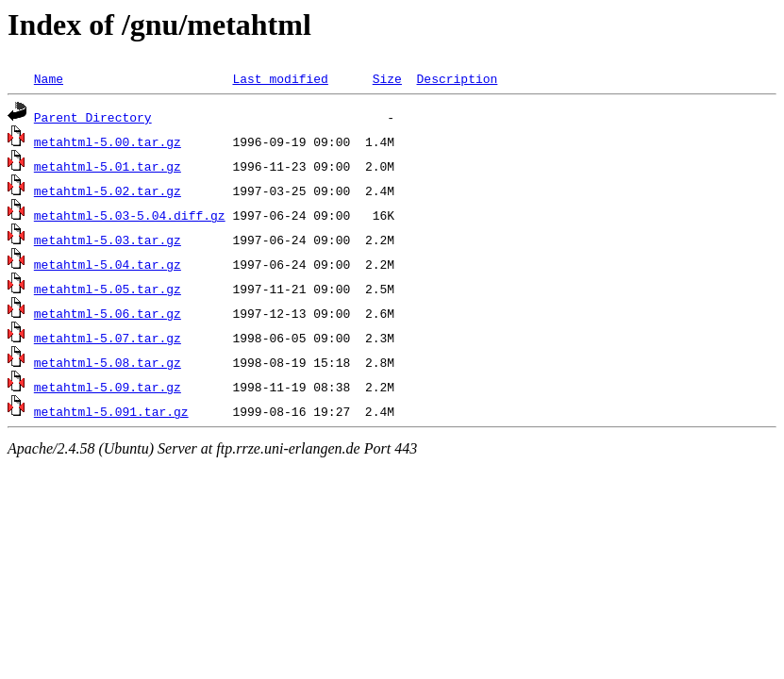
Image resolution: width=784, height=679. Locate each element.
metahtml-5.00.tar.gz (108, 141)
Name (49, 78)
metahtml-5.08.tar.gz (108, 362)
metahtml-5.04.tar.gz (108, 264)
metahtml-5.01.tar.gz (108, 166)
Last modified (280, 78)
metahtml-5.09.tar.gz (108, 387)
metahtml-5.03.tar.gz (108, 240)
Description (457, 78)
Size (387, 78)
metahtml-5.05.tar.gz (108, 289)
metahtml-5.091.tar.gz (111, 411)
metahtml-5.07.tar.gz (108, 338)
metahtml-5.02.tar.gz (108, 190)
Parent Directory (93, 117)
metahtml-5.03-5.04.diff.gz (130, 215)
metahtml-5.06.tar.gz (108, 313)
